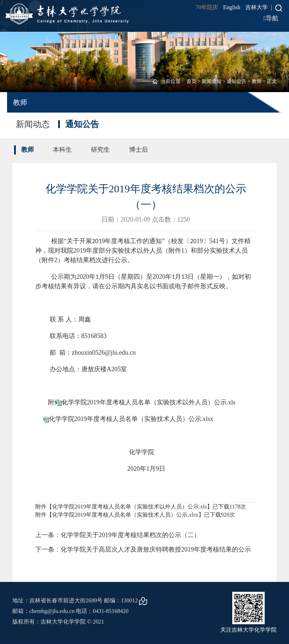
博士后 (139, 150)
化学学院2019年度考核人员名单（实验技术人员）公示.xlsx (131, 419)
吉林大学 (257, 7)
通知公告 (236, 81)
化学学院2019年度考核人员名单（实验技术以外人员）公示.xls (149, 402)
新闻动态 (33, 124)
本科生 (62, 150)
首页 (191, 81)
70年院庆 (207, 7)
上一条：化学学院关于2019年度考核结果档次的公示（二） (118, 535)
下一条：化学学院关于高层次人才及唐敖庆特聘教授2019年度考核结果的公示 (143, 549)
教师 (257, 81)
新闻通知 (211, 81)
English (232, 7)
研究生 (100, 150)
